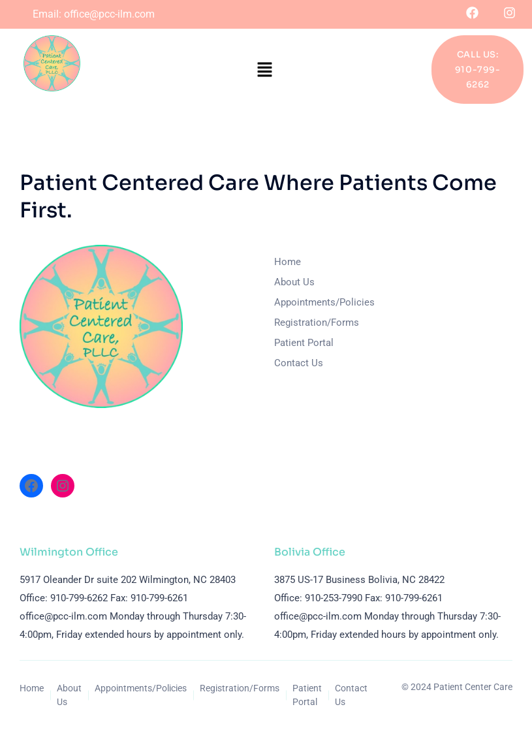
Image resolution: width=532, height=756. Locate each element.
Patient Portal (304, 343)
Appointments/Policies (324, 302)
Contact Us (299, 363)
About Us (294, 282)
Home (288, 262)
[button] (264, 69)
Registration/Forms (317, 323)
